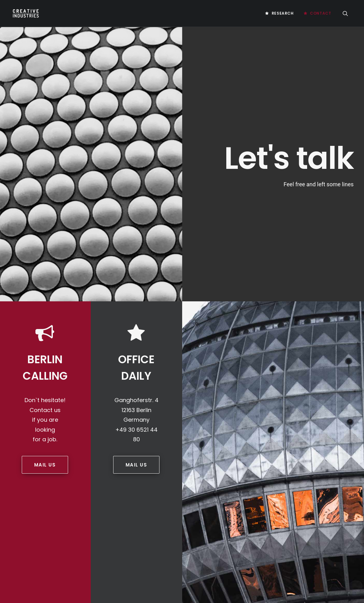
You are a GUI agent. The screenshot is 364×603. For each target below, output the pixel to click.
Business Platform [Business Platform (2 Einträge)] (319, 366)
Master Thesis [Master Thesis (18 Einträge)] (263, 486)
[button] (348, 13)
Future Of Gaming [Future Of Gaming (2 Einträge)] (299, 426)
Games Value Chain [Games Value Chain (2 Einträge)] (267, 456)
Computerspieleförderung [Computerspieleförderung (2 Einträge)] (274, 386)
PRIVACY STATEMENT (151, 378)
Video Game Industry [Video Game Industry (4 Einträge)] (303, 546)
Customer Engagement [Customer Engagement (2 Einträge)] (313, 396)
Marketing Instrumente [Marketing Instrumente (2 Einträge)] (320, 476)
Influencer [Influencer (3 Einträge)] (326, 456)
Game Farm (27, 441)
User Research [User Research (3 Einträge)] (263, 546)
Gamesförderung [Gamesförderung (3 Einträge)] (303, 436)
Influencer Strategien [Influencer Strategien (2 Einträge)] (270, 476)
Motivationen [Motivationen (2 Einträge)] (262, 496)
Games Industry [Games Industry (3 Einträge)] (264, 446)
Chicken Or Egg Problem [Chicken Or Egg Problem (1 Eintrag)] (271, 376)
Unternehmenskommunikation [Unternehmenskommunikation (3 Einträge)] (277, 526)
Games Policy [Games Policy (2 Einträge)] (298, 446)
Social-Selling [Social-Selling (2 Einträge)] (313, 506)
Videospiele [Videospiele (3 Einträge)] (290, 556)
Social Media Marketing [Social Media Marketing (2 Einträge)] (271, 516)
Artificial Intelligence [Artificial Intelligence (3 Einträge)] (270, 357)
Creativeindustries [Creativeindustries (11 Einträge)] (267, 396)
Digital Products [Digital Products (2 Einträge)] (323, 416)
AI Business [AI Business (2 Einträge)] (308, 347)
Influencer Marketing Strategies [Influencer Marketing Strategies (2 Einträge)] (280, 466)
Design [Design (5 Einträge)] (256, 406)
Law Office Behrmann (37, 449)
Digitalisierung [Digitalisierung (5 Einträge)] (284, 406)
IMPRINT (140, 368)
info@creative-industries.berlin (57, 399)
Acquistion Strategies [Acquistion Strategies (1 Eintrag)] (270, 347)
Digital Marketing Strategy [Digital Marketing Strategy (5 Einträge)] (275, 416)
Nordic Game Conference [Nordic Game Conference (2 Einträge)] (305, 496)
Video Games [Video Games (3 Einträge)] (261, 556)
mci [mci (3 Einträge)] (287, 486)
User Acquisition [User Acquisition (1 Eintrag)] (312, 536)
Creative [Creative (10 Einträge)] (314, 386)
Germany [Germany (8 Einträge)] (300, 456)
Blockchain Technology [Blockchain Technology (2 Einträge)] (272, 366)
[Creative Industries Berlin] (25, 13)
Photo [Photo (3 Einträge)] (341, 496)
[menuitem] (279, 13)
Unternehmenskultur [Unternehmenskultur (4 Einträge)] (269, 536)
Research (283, 13)
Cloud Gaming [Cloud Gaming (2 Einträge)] (314, 376)
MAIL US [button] (45, 275)
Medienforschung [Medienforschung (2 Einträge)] (314, 486)
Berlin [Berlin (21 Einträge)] (330, 357)
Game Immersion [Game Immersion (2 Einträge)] (264, 436)
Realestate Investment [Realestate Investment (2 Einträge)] (271, 506)
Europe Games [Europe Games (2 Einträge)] (262, 426)
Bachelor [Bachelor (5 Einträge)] (308, 357)
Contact (320, 13)
